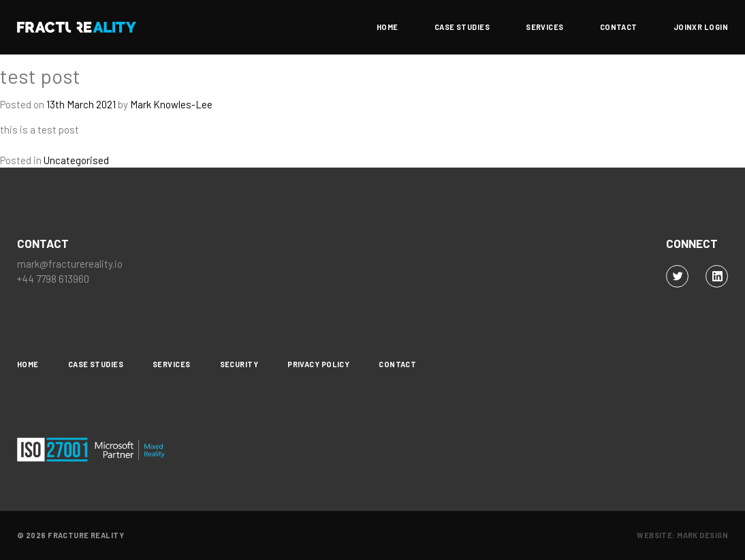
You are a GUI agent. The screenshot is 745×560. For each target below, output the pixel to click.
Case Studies (462, 27)
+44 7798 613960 (53, 279)
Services (545, 27)
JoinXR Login (701, 27)
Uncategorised (76, 160)
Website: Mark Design (682, 535)
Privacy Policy (318, 364)
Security (239, 364)
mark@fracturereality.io (70, 264)
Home (387, 27)
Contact (619, 27)
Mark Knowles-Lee (171, 104)
